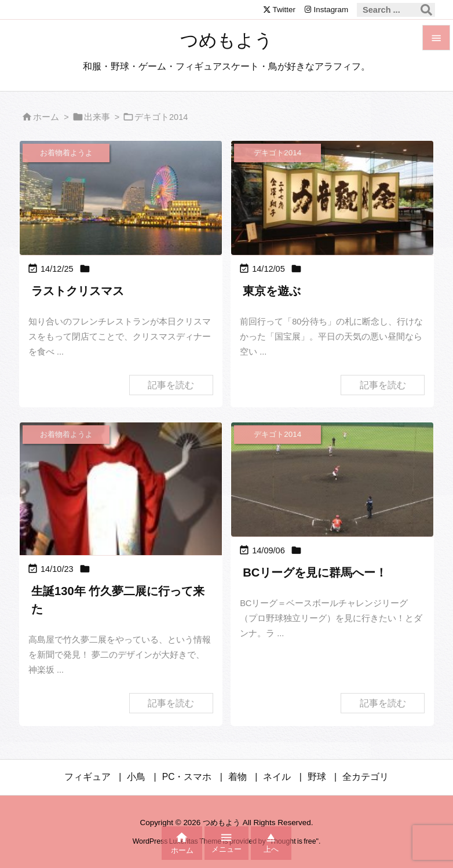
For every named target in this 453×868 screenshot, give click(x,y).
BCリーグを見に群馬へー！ (315, 572)
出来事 (97, 117)
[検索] (426, 10)
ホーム (46, 117)
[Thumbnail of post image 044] (121, 198)
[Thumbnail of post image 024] (121, 531)
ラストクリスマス (78, 291)
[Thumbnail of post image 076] (332, 198)
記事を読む (171, 385)
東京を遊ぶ (272, 291)
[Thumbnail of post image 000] (332, 479)
